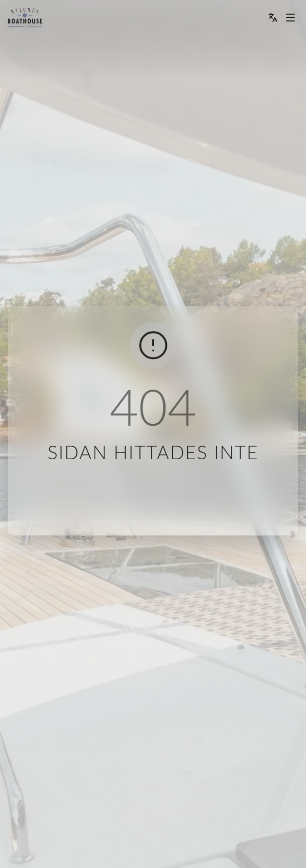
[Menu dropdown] (290, 18)
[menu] (25, 18)
